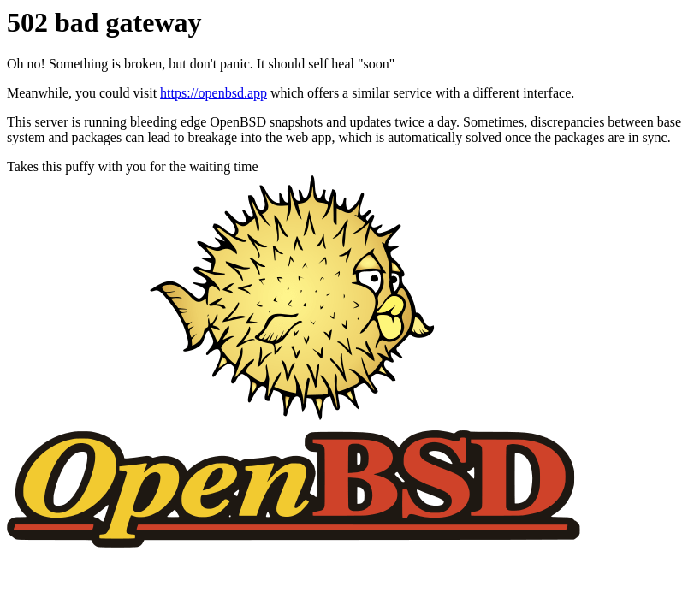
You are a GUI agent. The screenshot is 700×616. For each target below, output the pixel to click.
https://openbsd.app (214, 93)
